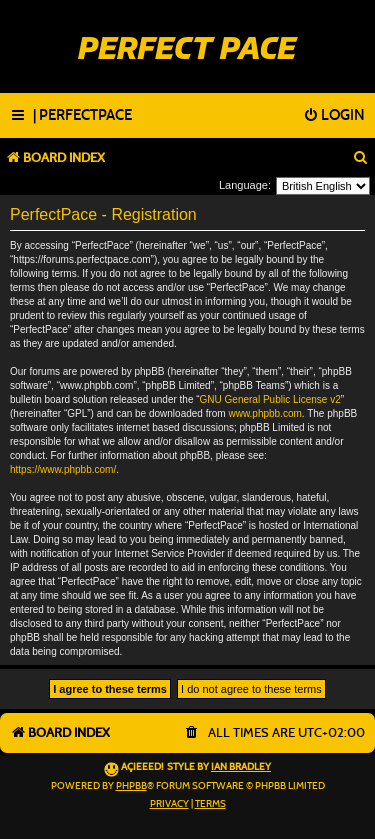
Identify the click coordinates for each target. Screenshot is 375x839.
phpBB (131, 786)
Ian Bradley (241, 767)
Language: (245, 185)
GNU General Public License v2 (270, 399)
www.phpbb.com (264, 413)
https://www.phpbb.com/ (63, 469)
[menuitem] (82, 116)
